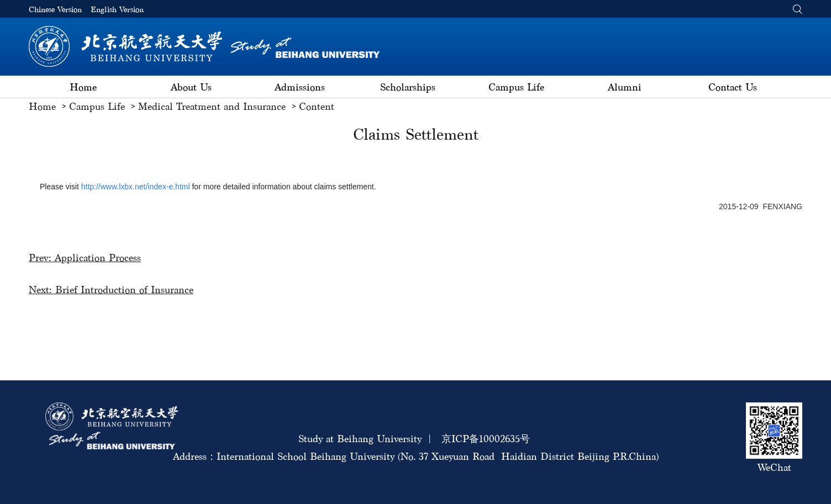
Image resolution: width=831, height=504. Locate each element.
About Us (191, 87)
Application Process (98, 258)
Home (83, 87)
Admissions (300, 87)
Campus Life (516, 87)
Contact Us (733, 87)
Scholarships (408, 87)
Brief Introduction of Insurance (124, 290)
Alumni (625, 87)
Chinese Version (55, 10)
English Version (117, 10)
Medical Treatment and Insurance (212, 106)
